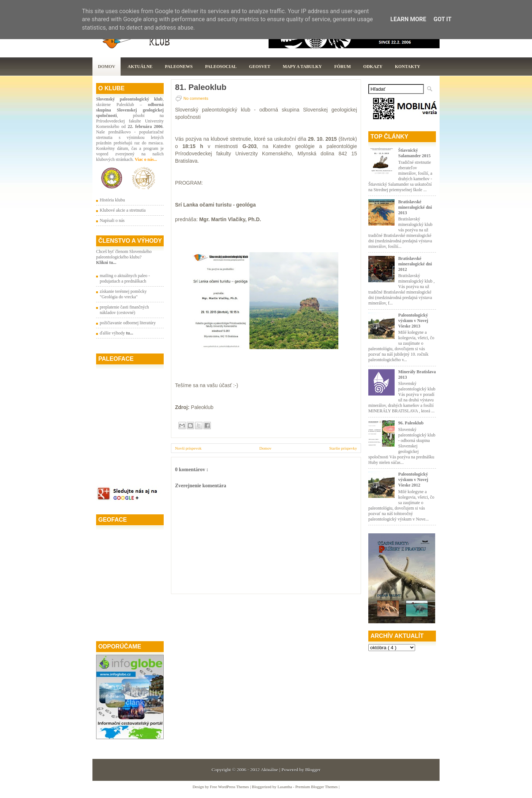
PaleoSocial (221, 67)
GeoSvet (260, 67)
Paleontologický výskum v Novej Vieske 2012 (413, 480)
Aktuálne (140, 67)
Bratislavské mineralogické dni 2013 (415, 207)
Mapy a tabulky (302, 67)
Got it (442, 19)
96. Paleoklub (411, 423)
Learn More (408, 19)
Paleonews (179, 67)
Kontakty (408, 67)
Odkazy (373, 67)
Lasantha (285, 787)
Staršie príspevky (343, 448)
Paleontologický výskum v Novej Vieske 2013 (413, 321)
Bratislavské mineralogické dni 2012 (415, 264)
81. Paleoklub (201, 87)
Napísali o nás (112, 220)
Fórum (343, 67)
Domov (107, 67)
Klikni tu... (106, 262)
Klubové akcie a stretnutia (123, 210)
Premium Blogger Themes (317, 787)
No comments (196, 98)
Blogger (313, 770)
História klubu (112, 200)
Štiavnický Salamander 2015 (415, 153)
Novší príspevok (188, 448)
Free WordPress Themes (230, 787)
